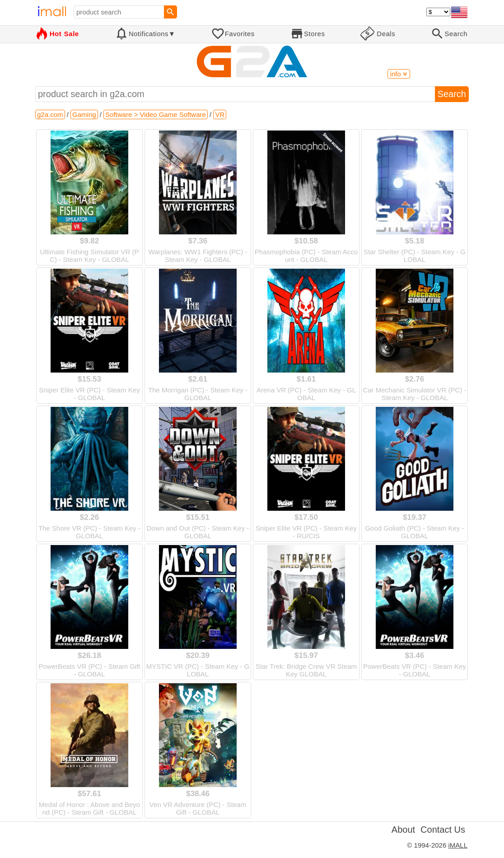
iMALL (458, 845)
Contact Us (443, 830)
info (399, 74)
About (403, 830)
